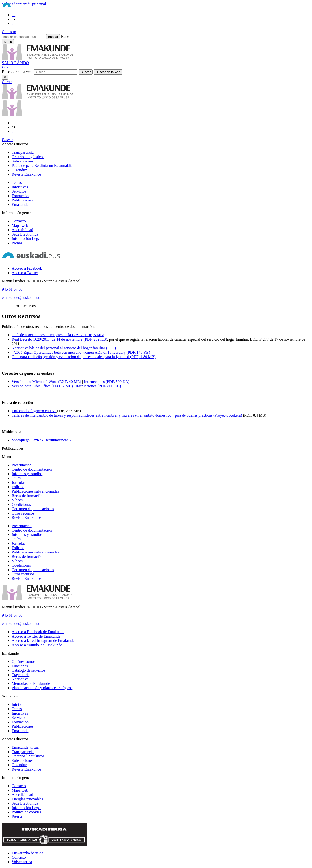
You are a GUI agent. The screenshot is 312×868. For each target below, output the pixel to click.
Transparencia (23, 152)
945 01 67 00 (12, 289)
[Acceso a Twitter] (25, 273)
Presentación (22, 465)
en (14, 24)
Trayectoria (21, 675)
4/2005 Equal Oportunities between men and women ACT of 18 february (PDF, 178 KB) (81, 352)
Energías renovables (27, 799)
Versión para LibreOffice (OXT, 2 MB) (42, 386)
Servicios (19, 191)
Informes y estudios (27, 474)
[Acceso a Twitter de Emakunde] (36, 636)
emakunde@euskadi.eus (21, 298)
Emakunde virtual (26, 747)
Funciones (20, 666)
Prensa (17, 243)
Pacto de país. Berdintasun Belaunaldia (42, 166)
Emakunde (20, 205)
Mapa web (20, 225)
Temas (17, 183)
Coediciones (21, 504)
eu (14, 15)
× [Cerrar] (5, 77)
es (13, 19)
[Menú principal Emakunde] (8, 42)
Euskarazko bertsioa (27, 853)
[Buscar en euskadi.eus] (24, 37)
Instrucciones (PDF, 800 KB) (98, 386)
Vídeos (17, 500)
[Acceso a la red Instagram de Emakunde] (43, 641)
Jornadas (19, 482)
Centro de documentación (32, 469)
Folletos (18, 487)
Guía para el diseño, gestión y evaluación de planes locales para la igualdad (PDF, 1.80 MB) (84, 357)
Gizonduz (19, 170)
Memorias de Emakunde (31, 683)
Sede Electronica (25, 234)
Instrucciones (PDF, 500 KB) (107, 382)
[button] (7, 67)
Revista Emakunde (26, 174)
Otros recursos (23, 513)
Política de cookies (26, 812)
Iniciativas (20, 187)
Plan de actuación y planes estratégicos (42, 688)
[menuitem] (161, 153)
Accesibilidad (22, 230)
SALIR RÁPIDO (15, 63)
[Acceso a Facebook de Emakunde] (38, 632)
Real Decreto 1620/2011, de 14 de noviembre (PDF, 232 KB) (59, 339)
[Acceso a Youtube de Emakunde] (37, 645)
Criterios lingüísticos (28, 157)
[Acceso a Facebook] (27, 268)
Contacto (9, 32)
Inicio (16, 704)
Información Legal (26, 239)
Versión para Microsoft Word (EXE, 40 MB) (46, 382)
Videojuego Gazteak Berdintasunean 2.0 (43, 440)
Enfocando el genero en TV (34, 411)
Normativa (20, 679)
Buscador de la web (17, 72)
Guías (16, 478)
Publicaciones (23, 200)
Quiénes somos (24, 662)
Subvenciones (23, 161)
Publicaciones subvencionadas (35, 491)
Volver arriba (22, 862)
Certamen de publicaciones (33, 509)
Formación (20, 196)
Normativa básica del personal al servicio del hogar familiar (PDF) (64, 348)
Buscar (66, 36)
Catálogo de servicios (29, 670)
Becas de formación (27, 496)
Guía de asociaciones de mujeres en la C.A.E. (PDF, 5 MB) (58, 335)
